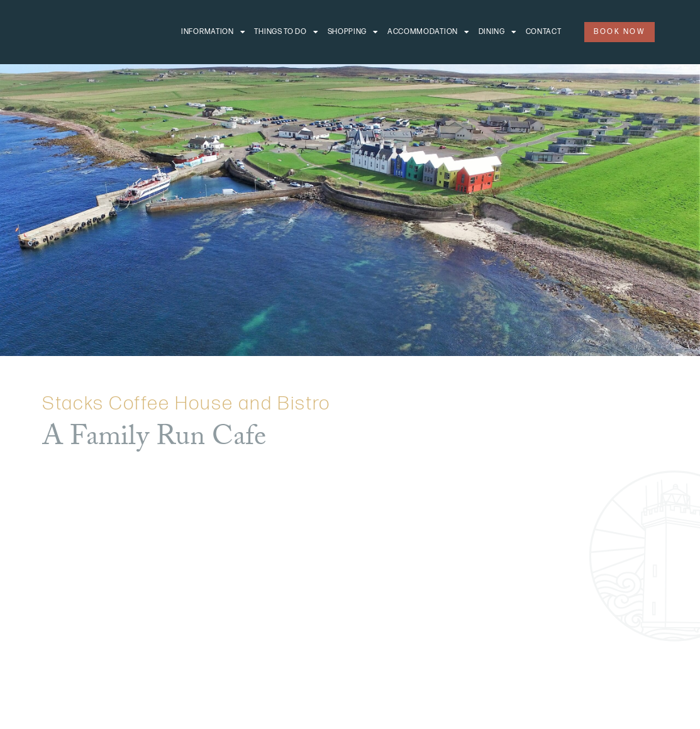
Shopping (353, 32)
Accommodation (429, 32)
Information (213, 32)
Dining (498, 32)
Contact (544, 32)
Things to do (286, 32)
